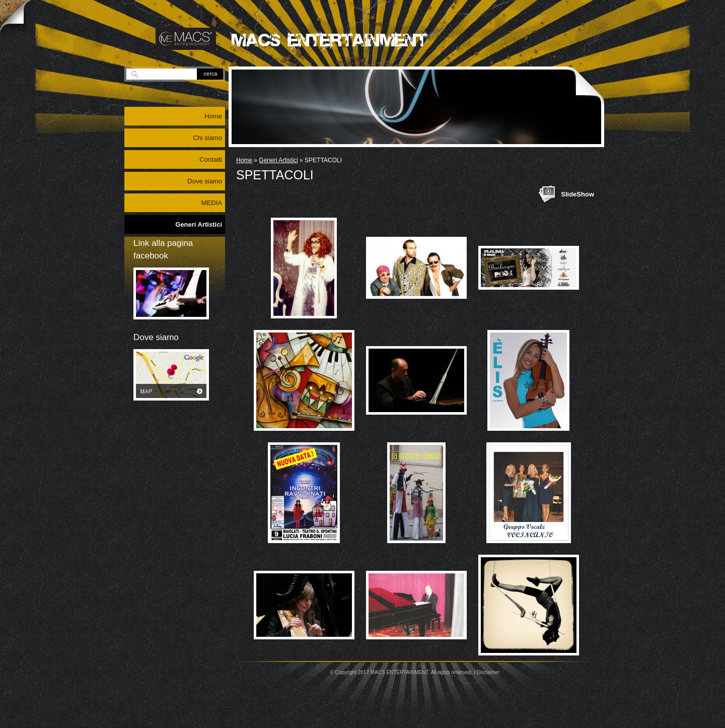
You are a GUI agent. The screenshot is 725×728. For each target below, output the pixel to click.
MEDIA (212, 203)
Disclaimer (488, 672)
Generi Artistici (278, 160)
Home (244, 160)
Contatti (211, 159)
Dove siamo (205, 181)
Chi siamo (207, 138)
